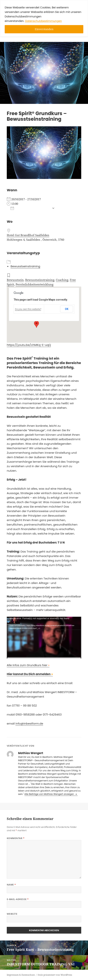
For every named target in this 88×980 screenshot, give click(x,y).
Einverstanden (44, 29)
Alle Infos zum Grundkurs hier (28, 665)
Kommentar (16, 838)
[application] (44, 638)
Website (12, 914)
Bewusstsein (15, 280)
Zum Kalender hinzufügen (30, 208)
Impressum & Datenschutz (21, 975)
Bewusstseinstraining (25, 266)
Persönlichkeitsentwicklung (35, 284)
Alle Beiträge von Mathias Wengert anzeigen (50, 794)
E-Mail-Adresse (18, 899)
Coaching (62, 280)
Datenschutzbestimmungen (43, 21)
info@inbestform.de (29, 723)
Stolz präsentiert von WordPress (55, 975)
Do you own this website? (28, 309)
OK (67, 309)
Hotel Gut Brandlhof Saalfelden (28, 235)
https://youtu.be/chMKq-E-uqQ (29, 345)
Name (11, 885)
